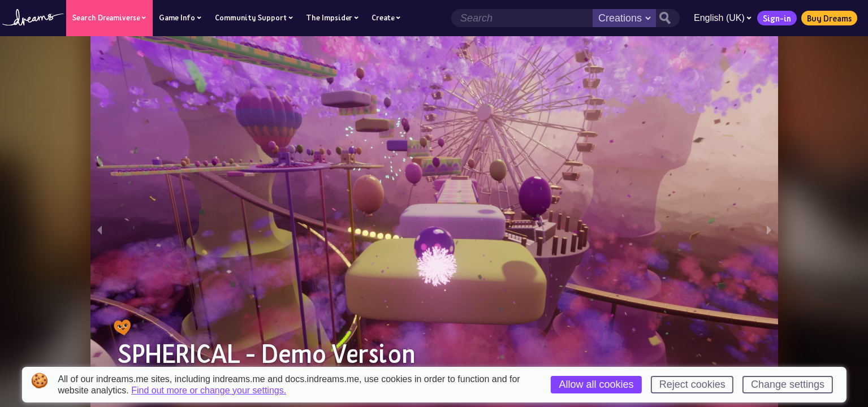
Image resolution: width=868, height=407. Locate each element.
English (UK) (722, 18)
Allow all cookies (596, 384)
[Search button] (667, 18)
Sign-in (776, 18)
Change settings (788, 384)
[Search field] (521, 18)
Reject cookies (692, 384)
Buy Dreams (828, 18)
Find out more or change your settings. (209, 391)
